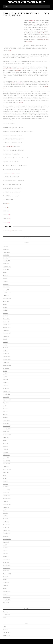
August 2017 (6, 542)
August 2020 (6, 438)
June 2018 (5, 513)
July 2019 (5, 475)
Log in (4, 627)
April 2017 (5, 554)
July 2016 (5, 580)
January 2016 (6, 582)
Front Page (6, 612)
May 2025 (5, 278)
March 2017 (6, 556)
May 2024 (5, 310)
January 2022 (6, 388)
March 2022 (6, 383)
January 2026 (6, 255)
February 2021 (6, 420)
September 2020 (7, 435)
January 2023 (6, 354)
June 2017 (5, 548)
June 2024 (5, 307)
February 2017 (6, 559)
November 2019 (7, 464)
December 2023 (7, 325)
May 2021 (5, 412)
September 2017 (7, 539)
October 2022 (6, 362)
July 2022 (5, 371)
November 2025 (7, 261)
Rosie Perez (10, 69)
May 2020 (5, 446)
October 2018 (6, 501)
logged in (11, 231)
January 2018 (6, 527)
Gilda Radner (46, 40)
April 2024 (5, 313)
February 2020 (6, 455)
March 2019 (6, 487)
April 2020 (5, 449)
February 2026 (6, 252)
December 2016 (7, 565)
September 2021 (7, 400)
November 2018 (7, 498)
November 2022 (7, 359)
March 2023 (6, 351)
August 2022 (6, 368)
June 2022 (5, 374)
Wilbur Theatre (10, 146)
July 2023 (5, 339)
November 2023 (7, 328)
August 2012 (6, 603)
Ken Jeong (36, 33)
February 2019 (6, 490)
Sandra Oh (42, 33)
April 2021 (5, 414)
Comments (7, 632)
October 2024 (6, 296)
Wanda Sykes (29, 41)
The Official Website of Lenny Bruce (26, 2)
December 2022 (7, 357)
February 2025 (6, 287)
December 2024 (7, 293)
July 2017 (5, 545)
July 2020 (5, 441)
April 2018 (5, 519)
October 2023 (6, 330)
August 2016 (6, 577)
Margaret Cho (32, 21)
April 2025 (5, 281)
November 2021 (7, 394)
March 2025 (6, 284)
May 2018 (5, 516)
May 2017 (5, 551)
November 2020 (7, 429)
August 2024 (6, 301)
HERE (10, 50)
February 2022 (6, 385)
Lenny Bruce (20, 83)
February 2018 (6, 525)
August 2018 (6, 507)
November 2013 (7, 600)
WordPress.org (6, 635)
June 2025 (5, 275)
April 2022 (5, 380)
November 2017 (7, 533)
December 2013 (7, 597)
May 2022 (5, 377)
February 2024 (6, 319)
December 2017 (7, 530)
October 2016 (6, 571)
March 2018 (6, 522)
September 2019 (7, 470)
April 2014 (5, 594)
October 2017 (6, 536)
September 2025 (7, 267)
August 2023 (6, 336)
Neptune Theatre (10, 173)
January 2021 (6, 423)
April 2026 (5, 246)
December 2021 (7, 391)
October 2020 (6, 432)
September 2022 (7, 365)
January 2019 (6, 493)
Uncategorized (6, 615)
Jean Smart (20, 69)
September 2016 (7, 574)
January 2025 (6, 290)
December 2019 (7, 461)
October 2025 (6, 264)
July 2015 (5, 588)
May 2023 (5, 345)
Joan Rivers (40, 40)
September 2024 (7, 299)
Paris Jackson (18, 70)
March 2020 (6, 452)
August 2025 (6, 270)
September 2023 (7, 333)
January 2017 (6, 562)
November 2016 (7, 568)
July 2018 (5, 510)
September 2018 (7, 504)
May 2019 (5, 481)
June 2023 (5, 342)
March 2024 (6, 316)
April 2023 (5, 348)
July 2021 (5, 406)
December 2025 (7, 258)
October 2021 (6, 397)
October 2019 (6, 467)
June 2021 (5, 409)
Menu (7, 7)
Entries (6, 630)
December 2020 (7, 426)
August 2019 (6, 472)
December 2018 (7, 496)
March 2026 (6, 249)
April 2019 (5, 484)
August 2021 (6, 403)
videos (5, 618)
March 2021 (6, 417)
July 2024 (5, 304)
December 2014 (7, 591)
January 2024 (6, 322)
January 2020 (6, 458)
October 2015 (6, 585)
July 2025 (5, 272)
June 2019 (5, 478)
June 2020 (5, 443)
